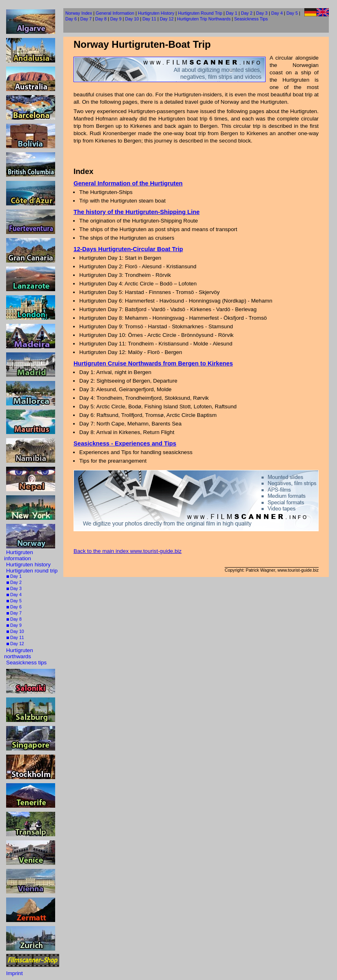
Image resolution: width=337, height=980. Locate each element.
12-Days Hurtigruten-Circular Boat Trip (128, 249)
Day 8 (14, 619)
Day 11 (15, 637)
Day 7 (14, 613)
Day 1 (14, 576)
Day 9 (14, 625)
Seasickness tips (26, 663)
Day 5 (14, 601)
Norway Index (79, 13)
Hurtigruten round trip (32, 571)
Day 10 (15, 631)
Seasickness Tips (251, 19)
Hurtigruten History (156, 13)
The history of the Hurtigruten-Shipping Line (137, 212)
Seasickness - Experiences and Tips (125, 443)
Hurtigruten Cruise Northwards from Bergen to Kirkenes (153, 363)
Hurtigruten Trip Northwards (204, 19)
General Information (115, 13)
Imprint (15, 973)
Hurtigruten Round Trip (200, 13)
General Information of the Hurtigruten (128, 183)
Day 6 (14, 607)
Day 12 (15, 644)
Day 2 (14, 582)
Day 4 (14, 595)
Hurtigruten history (28, 565)
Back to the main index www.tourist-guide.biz (127, 551)
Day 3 (14, 588)
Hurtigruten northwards (19, 653)
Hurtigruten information (19, 555)
